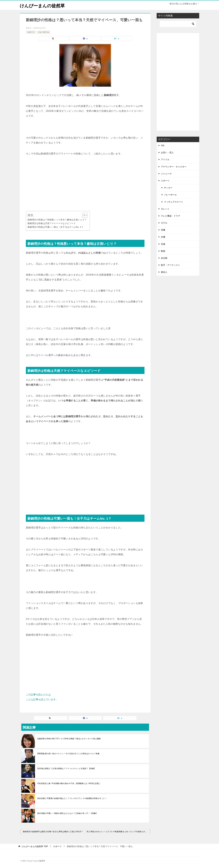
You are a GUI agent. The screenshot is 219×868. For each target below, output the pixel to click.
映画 (163, 251)
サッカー (168, 188)
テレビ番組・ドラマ (170, 216)
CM (163, 145)
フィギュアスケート (174, 202)
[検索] (178, 24)
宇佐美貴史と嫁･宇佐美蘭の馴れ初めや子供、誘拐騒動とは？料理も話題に (69, 783)
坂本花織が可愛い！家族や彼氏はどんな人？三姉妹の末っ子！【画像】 (67, 813)
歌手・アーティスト (170, 265)
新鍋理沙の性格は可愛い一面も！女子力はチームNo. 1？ (56, 227)
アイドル (165, 159)
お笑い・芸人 (167, 152)
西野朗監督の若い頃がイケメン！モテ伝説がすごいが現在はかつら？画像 (68, 754)
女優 (163, 237)
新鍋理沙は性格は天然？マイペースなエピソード (52, 223)
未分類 (164, 258)
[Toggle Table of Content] (83, 215)
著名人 (164, 272)
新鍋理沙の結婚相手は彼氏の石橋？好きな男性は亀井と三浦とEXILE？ (53, 832)
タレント (165, 209)
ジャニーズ (166, 174)
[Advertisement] (85, 184)
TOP (35, 846)
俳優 (163, 230)
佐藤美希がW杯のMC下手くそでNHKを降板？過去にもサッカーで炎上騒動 (69, 739)
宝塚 (163, 244)
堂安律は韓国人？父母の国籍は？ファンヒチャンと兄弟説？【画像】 (66, 769)
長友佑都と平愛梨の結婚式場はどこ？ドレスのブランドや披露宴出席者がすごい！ (72, 798)
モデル (164, 223)
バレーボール (43, 32)
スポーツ (31, 32)
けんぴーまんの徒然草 (43, 5)
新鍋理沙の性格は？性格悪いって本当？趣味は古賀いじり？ (57, 220)
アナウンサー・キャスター (174, 167)
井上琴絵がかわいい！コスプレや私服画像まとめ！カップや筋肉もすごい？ (119, 832)
